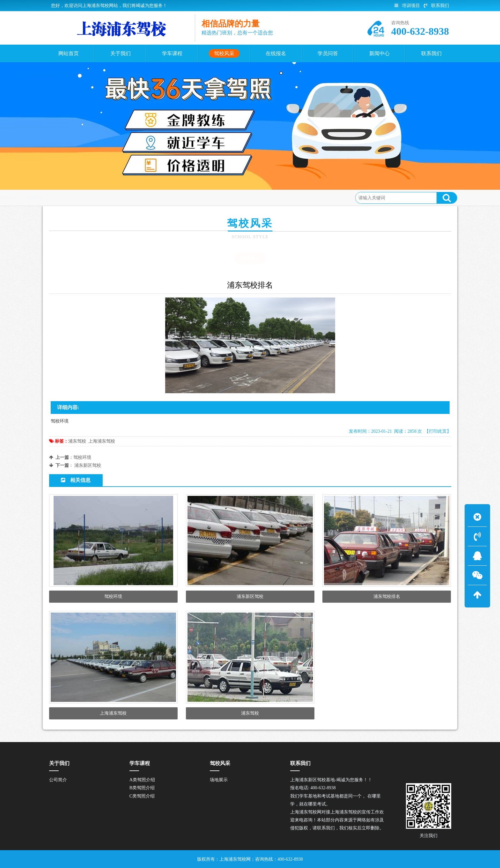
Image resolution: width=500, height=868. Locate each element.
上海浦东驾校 (102, 441)
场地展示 (122, 198)
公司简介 (58, 780)
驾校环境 (82, 457)
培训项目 (407, 6)
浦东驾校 (77, 441)
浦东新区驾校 (88, 465)
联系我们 (436, 6)
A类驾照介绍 (142, 780)
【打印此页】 (438, 431)
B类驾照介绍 (142, 788)
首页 (75, 198)
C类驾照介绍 (142, 796)
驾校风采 (97, 198)
